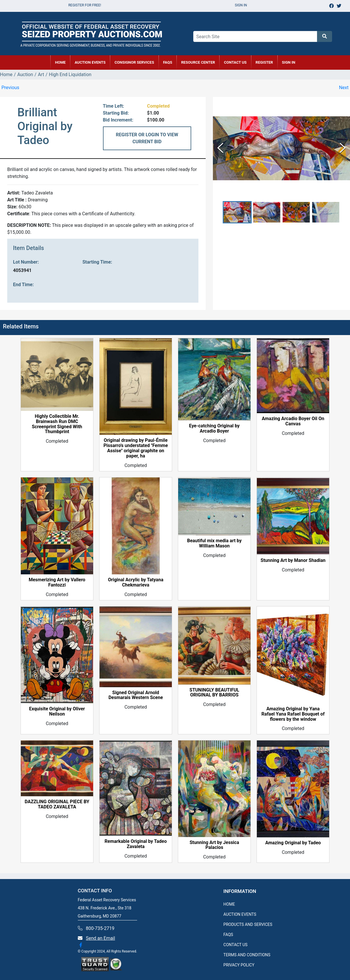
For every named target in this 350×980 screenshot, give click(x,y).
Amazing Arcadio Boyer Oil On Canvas (293, 421)
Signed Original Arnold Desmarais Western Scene (136, 695)
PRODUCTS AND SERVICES (248, 924)
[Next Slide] (343, 148)
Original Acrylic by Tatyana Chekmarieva (136, 582)
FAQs (168, 62)
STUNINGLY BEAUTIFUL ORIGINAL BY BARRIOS (214, 693)
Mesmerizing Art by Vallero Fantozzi (57, 582)
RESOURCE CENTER (198, 62)
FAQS (228, 935)
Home (6, 75)
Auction (25, 75)
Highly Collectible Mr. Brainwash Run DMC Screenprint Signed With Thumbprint (57, 424)
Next (344, 88)
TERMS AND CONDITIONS (247, 955)
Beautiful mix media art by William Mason (214, 543)
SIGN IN (289, 62)
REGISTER (264, 62)
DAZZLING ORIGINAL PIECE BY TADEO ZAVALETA (57, 804)
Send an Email (101, 938)
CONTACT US (235, 62)
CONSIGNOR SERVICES (134, 62)
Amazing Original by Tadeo (293, 843)
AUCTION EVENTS (90, 62)
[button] (237, 212)
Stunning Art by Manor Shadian (293, 560)
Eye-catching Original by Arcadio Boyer (214, 429)
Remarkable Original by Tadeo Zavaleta (136, 844)
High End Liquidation (70, 75)
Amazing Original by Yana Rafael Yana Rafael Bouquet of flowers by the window (293, 714)
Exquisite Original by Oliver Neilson (57, 711)
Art (41, 75)
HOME (60, 62)
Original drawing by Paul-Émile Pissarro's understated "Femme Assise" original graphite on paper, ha (136, 448)
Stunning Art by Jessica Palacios (214, 845)
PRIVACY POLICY (239, 965)
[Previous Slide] (220, 148)
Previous (10, 88)
